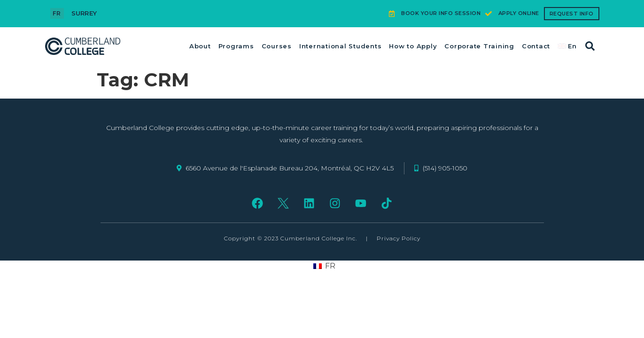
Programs (236, 46)
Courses (277, 46)
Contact (536, 46)
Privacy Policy (399, 238)
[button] (590, 46)
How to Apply (413, 46)
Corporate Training (479, 46)
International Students (341, 46)
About (200, 46)
